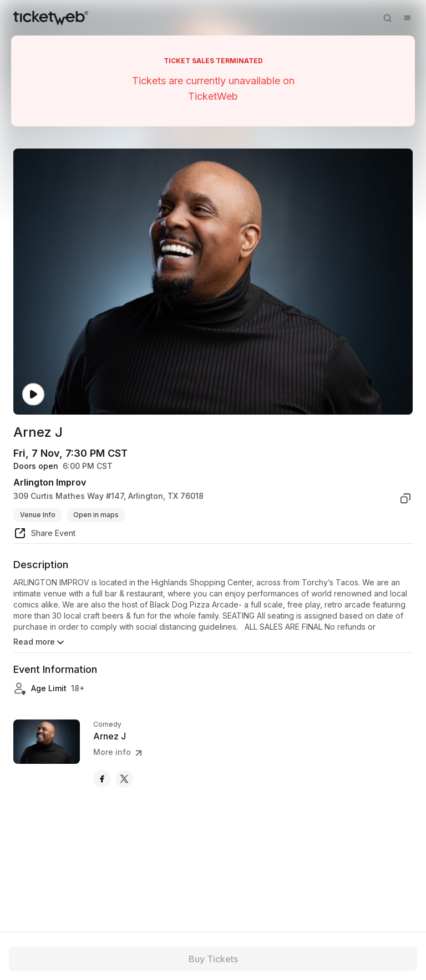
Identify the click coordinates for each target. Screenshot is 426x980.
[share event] (44, 535)
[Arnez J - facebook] (102, 779)
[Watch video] (33, 394)
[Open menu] (407, 18)
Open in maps (96, 515)
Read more (40, 642)
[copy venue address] (405, 498)
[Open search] (387, 18)
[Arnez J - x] (124, 779)
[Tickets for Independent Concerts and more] (51, 18)
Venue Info (38, 515)
